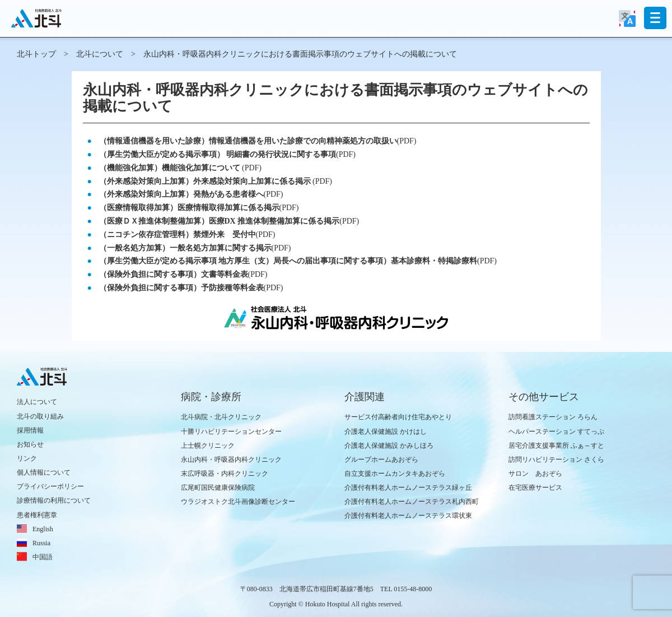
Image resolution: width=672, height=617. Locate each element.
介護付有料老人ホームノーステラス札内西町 (412, 502)
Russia (41, 543)
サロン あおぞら (535, 474)
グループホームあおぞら (381, 460)
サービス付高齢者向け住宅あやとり (398, 417)
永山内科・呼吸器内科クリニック (231, 460)
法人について (37, 402)
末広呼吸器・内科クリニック (225, 474)
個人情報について (44, 472)
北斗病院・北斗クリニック (221, 417)
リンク (27, 458)
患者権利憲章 (37, 515)
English (43, 529)
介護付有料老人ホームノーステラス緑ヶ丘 (408, 488)
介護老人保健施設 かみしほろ (389, 446)
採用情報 (30, 430)
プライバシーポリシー (50, 486)
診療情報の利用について (54, 500)
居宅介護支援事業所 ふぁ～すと (556, 446)
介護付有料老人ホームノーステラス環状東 (408, 516)
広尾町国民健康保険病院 (218, 488)
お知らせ (30, 444)
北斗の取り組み (40, 416)
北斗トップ (36, 54)
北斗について (100, 54)
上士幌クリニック (208, 446)
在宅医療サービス (535, 488)
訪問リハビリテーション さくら (556, 460)
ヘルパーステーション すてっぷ (556, 432)
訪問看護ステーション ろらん (553, 417)
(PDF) (258, 141)
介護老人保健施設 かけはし (386, 432)
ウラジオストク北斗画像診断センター (238, 502)
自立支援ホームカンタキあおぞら (395, 474)
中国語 (43, 557)
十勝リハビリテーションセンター (231, 432)
